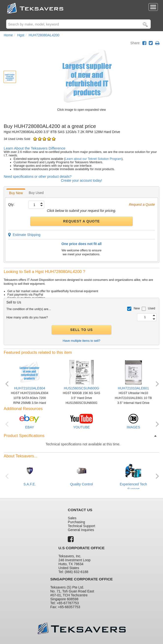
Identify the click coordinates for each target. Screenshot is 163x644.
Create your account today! (81, 180)
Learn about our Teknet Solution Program (93, 159)
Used (152, 308)
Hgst (21, 35)
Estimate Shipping (24, 235)
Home (8, 35)
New (137, 308)
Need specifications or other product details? (38, 177)
